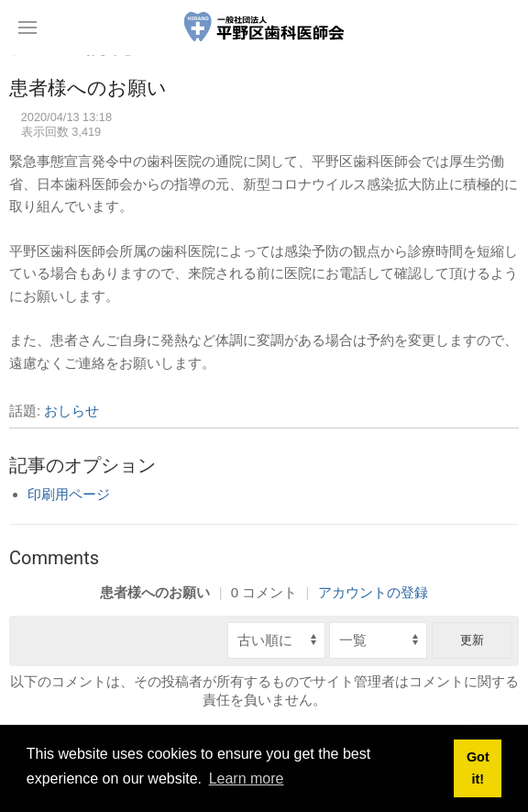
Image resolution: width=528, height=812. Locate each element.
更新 (472, 640)
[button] (27, 28)
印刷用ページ (69, 494)
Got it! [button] (478, 768)
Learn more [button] (247, 779)
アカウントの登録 (373, 592)
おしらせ (71, 411)
